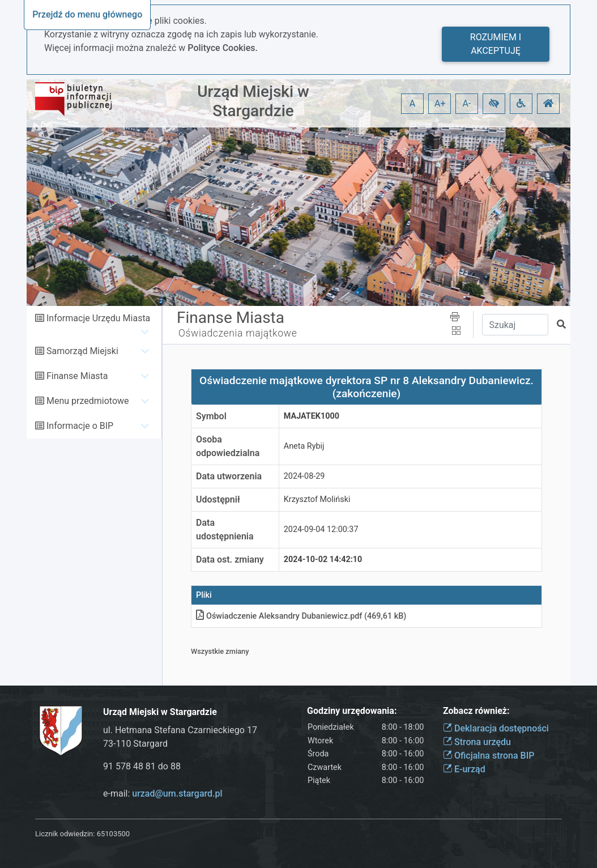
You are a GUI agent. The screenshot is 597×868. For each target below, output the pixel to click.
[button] (494, 104)
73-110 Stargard (135, 744)
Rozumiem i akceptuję (496, 44)
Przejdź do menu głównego (87, 14)
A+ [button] (440, 103)
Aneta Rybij (304, 446)
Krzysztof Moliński (317, 499)
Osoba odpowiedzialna (228, 446)
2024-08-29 (304, 476)
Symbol (211, 416)
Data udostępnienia (225, 529)
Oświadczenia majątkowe (238, 333)
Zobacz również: (476, 711)
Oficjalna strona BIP (489, 756)
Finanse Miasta (77, 376)
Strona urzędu (477, 742)
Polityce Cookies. (223, 48)
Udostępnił (218, 499)
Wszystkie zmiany (220, 651)
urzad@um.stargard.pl (177, 793)
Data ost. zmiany (230, 559)
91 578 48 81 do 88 (142, 766)
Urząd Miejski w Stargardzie (253, 101)
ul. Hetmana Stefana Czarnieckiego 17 (180, 730)
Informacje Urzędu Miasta (98, 318)
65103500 (113, 834)
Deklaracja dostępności (496, 728)
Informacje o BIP (80, 426)
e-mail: (163, 793)
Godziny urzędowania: (352, 711)
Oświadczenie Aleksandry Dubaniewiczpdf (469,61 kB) (301, 616)
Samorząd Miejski (82, 351)
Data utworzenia (229, 476)
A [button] (412, 103)
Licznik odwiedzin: (65, 834)
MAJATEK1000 (312, 416)
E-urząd (464, 769)
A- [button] (467, 103)
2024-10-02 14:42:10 (323, 559)
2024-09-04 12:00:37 (321, 529)
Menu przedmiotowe (88, 401)
